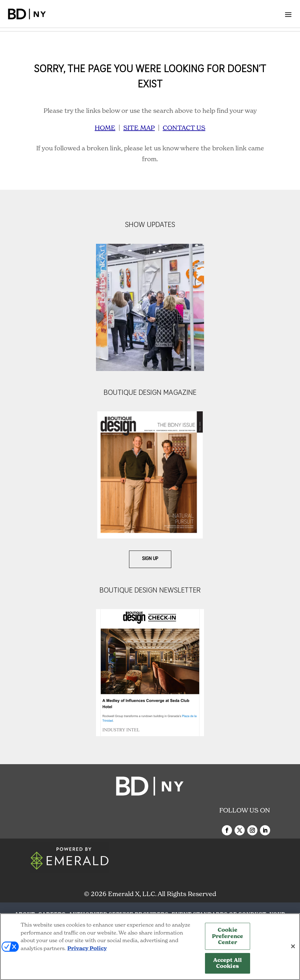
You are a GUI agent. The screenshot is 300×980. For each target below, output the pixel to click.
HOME (105, 128)
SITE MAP (139, 128)
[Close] (293, 946)
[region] (150, 947)
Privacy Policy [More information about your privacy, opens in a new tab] (87, 948)
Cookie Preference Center (228, 936)
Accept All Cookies (228, 963)
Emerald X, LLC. (132, 894)
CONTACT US (184, 128)
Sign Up (150, 559)
